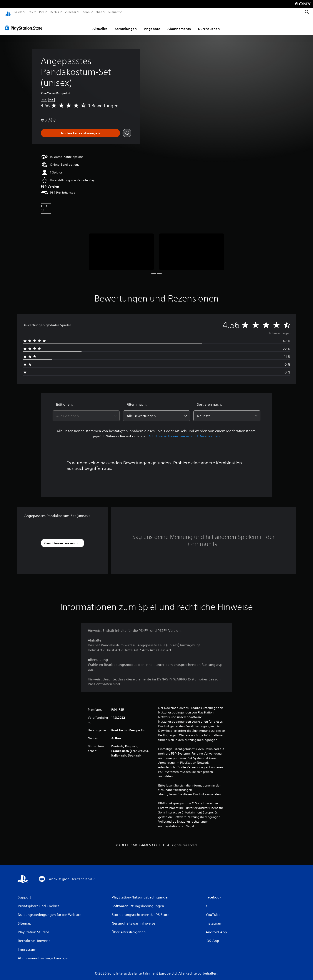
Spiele (18, 12)
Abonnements (179, 25)
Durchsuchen (209, 25)
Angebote (152, 25)
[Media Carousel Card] (121, 248)
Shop (99, 12)
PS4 (41, 12)
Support (113, 12)
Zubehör (71, 12)
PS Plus (54, 12)
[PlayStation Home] (8, 12)
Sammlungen (126, 25)
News (86, 12)
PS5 (31, 12)
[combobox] (86, 412)
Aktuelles (100, 25)
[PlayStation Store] (25, 24)
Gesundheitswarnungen (175, 786)
